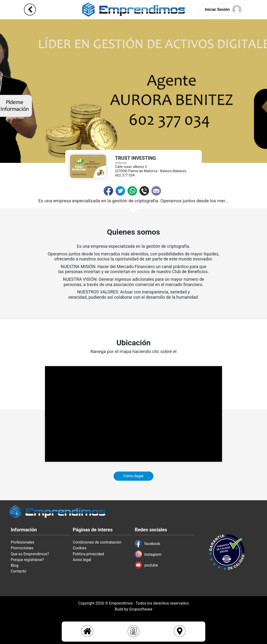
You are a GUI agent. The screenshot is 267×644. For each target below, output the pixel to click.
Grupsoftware (141, 609)
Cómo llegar (133, 476)
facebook (147, 544)
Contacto (19, 571)
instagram (148, 554)
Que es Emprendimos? (30, 554)
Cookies (80, 548)
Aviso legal (82, 560)
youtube (146, 565)
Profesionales (22, 542)
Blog (15, 565)
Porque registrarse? (27, 560)
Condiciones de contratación (97, 542)
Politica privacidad (88, 554)
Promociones (22, 548)
